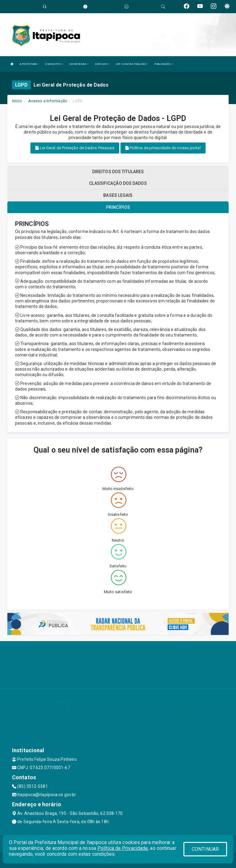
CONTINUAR (205, 849)
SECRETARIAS (79, 64)
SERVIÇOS (102, 64)
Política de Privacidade (123, 848)
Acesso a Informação (48, 101)
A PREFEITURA (29, 64)
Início (17, 101)
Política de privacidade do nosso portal (163, 148)
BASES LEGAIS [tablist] (118, 195)
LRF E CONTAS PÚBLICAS (132, 64)
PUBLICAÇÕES (164, 64)
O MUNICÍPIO (54, 64)
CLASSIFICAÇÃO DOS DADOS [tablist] (118, 183)
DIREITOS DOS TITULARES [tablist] (118, 172)
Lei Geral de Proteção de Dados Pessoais (75, 148)
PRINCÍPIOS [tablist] (118, 207)
